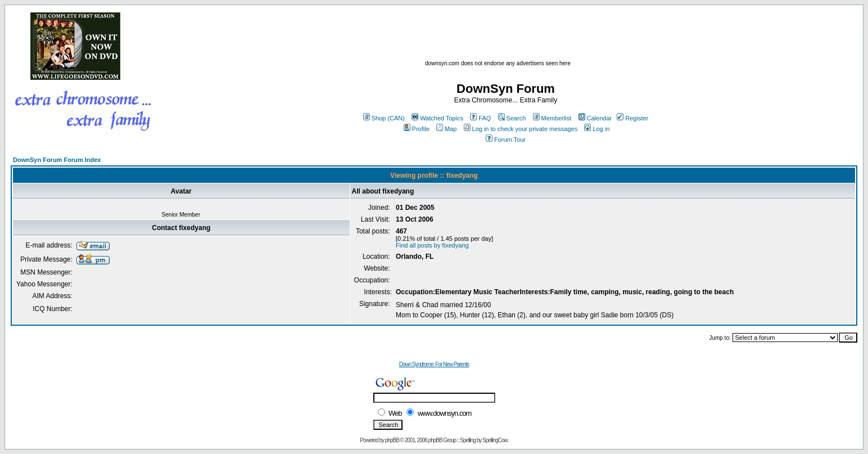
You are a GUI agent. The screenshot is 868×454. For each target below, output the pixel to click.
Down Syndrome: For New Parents (434, 364)
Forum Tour (506, 140)
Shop (375, 118)
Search (512, 118)
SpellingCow (495, 440)
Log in (597, 129)
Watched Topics (437, 118)
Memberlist (552, 118)
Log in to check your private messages (521, 129)
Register (632, 118)
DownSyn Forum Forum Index (57, 160)
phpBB (392, 440)
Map (446, 129)
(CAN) (396, 118)
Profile (417, 129)
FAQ (480, 118)
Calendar (595, 118)
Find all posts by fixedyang (432, 245)
